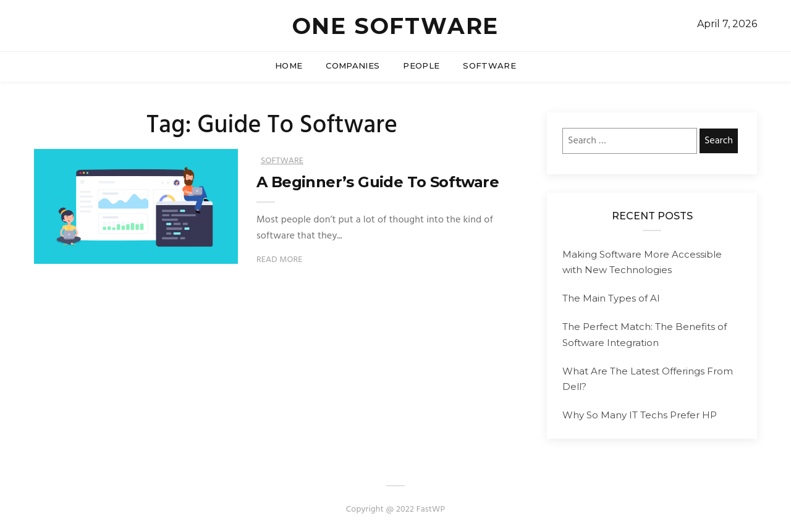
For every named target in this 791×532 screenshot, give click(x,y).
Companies (353, 65)
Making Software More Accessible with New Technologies (642, 262)
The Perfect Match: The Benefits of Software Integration (645, 335)
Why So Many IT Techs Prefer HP (640, 415)
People (421, 65)
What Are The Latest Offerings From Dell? (648, 379)
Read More (280, 260)
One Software (396, 26)
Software (489, 65)
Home (289, 65)
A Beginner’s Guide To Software (378, 182)
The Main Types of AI (611, 298)
